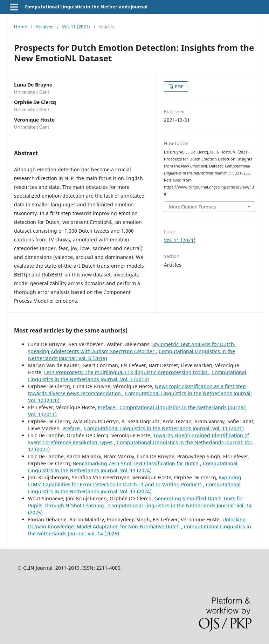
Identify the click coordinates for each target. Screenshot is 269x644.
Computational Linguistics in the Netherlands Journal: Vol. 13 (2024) (133, 467)
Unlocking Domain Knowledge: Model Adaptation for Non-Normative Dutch (137, 523)
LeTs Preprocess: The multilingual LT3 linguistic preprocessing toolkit (126, 372)
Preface (107, 407)
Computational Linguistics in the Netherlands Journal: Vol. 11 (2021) (164, 428)
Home (20, 27)
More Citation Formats (192, 207)
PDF (178, 87)
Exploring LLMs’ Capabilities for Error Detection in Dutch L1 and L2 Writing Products (135, 481)
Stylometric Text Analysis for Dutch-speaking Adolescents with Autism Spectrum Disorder (132, 348)
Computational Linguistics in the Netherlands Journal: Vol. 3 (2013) (137, 376)
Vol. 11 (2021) (76, 27)
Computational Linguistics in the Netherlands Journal (86, 7)
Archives (44, 27)
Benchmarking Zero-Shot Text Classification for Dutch (136, 463)
